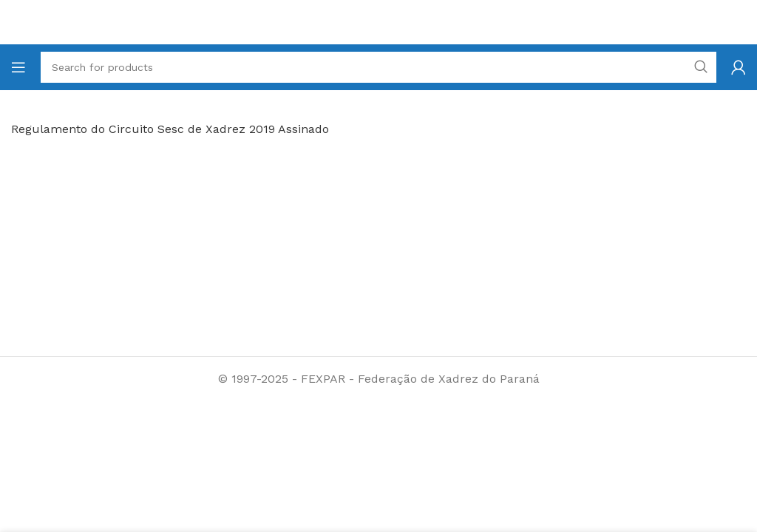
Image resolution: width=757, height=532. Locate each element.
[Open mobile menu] (18, 67)
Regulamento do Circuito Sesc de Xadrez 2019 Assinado (170, 129)
